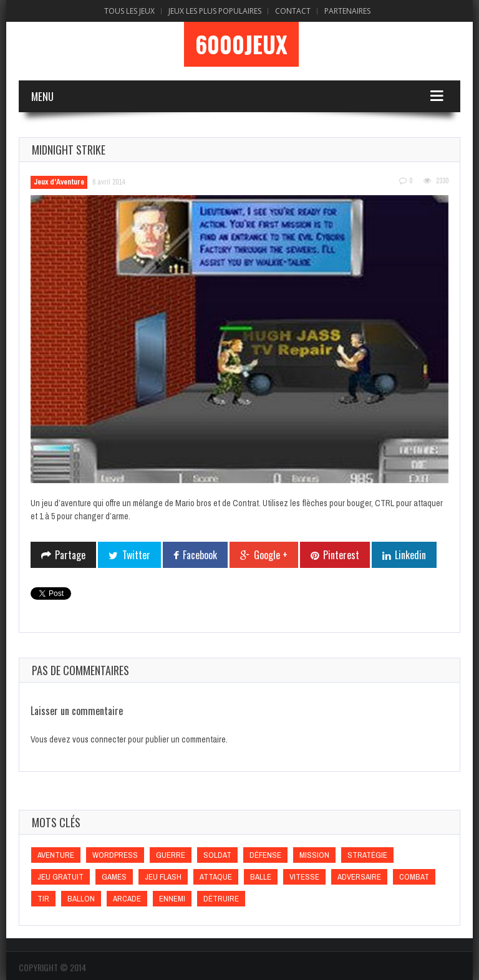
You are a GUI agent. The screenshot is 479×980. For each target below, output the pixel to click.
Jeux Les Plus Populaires (215, 11)
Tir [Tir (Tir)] (43, 899)
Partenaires (347, 11)
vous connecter (99, 739)
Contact (293, 11)
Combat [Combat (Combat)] (414, 877)
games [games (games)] (114, 877)
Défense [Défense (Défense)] (265, 855)
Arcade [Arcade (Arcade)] (127, 899)
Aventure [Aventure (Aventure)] (56, 855)
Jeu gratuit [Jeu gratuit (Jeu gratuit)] (60, 877)
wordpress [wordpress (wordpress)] (115, 855)
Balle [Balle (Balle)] (261, 877)
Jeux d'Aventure (59, 182)
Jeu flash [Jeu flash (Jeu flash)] (163, 877)
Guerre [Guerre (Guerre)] (171, 855)
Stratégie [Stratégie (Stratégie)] (367, 855)
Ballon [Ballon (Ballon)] (81, 899)
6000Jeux (241, 44)
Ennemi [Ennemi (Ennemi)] (172, 899)
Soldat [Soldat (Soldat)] (217, 855)
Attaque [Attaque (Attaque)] (216, 877)
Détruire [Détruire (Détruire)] (221, 899)
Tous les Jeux (129, 11)
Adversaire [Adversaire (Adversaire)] (359, 877)
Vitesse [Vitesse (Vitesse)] (304, 877)
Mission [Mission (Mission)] (314, 855)
